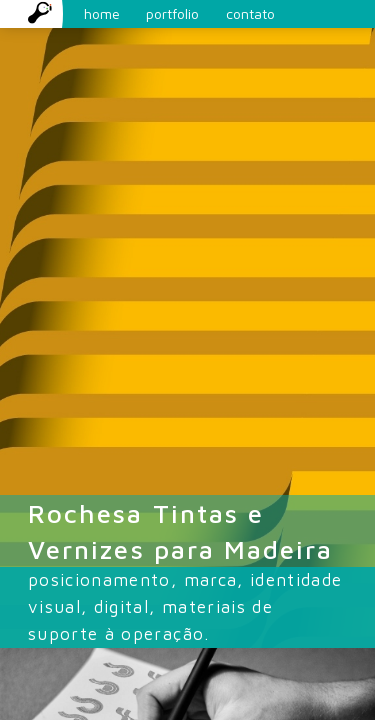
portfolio (172, 13)
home (74, 13)
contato (250, 13)
